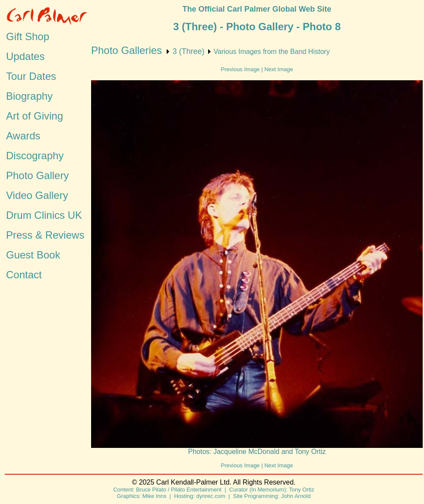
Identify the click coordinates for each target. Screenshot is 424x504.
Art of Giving (35, 116)
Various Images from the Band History (272, 52)
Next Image (278, 69)
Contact (24, 275)
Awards (23, 136)
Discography (35, 156)
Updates (25, 56)
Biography (29, 96)
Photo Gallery (37, 175)
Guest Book (33, 255)
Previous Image (240, 69)
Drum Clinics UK (44, 215)
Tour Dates (31, 76)
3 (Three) (188, 51)
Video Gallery (37, 195)
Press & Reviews (45, 235)
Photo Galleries (127, 50)
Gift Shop (28, 36)
